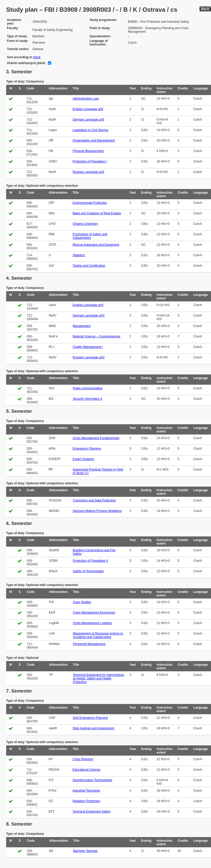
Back (205, 9)
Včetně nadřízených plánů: (26, 63)
